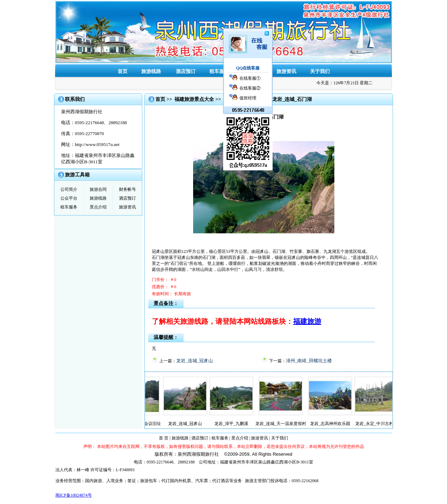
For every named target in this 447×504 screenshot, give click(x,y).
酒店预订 (186, 71)
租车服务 (219, 71)
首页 (123, 71)
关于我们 (320, 71)
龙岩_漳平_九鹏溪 (235, 424)
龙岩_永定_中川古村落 (380, 424)
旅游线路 (151, 71)
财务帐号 (127, 189)
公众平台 (69, 198)
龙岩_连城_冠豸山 (195, 361)
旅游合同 (98, 189)
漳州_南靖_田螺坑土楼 (309, 361)
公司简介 (69, 189)
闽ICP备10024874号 (74, 495)
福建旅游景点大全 (194, 99)
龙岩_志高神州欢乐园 (334, 424)
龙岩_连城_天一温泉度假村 (285, 424)
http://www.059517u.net (97, 144)
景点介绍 (253, 71)
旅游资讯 (286, 71)
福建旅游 (307, 321)
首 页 (164, 438)
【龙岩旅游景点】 (243, 99)
